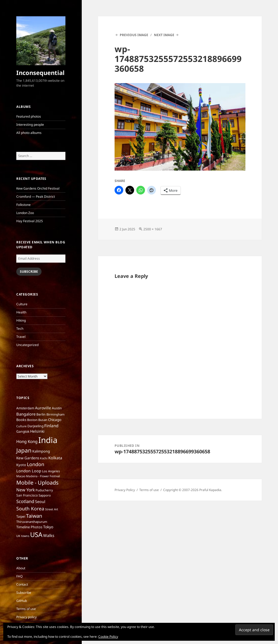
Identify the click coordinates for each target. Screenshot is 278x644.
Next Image (164, 35)
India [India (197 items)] (48, 440)
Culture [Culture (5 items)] (21, 426)
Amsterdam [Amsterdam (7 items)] (25, 408)
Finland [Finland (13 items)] (51, 426)
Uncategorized (27, 345)
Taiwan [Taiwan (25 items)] (34, 516)
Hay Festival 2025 (30, 221)
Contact (22, 584)
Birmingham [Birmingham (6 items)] (56, 414)
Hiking (21, 320)
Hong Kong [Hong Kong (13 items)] (27, 441)
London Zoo (25, 213)
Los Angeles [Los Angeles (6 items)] (51, 471)
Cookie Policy (108, 637)
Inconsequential (40, 73)
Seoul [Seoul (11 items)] (40, 502)
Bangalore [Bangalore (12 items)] (26, 414)
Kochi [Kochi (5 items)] (44, 458)
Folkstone (23, 205)
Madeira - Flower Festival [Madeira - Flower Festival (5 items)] (43, 476)
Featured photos (29, 116)
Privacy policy (26, 617)
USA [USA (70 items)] (36, 535)
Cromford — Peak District (36, 197)
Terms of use (26, 609)
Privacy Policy (125, 490)
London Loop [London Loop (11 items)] (29, 471)
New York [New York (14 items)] (26, 490)
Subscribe (29, 271)
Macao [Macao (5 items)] (21, 476)
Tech (20, 329)
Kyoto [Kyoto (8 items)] (21, 465)
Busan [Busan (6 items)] (43, 420)
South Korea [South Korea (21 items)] (30, 508)
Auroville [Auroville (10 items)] (43, 408)
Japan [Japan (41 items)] (24, 450)
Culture (22, 304)
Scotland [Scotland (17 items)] (25, 501)
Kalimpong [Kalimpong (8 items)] (41, 451)
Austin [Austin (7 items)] (57, 408)
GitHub (22, 601)
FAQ (19, 576)
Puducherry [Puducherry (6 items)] (44, 490)
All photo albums (29, 133)
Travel (21, 337)
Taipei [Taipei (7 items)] (21, 516)
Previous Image (134, 35)
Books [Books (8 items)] (21, 420)
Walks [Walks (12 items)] (49, 535)
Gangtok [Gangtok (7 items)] (23, 431)
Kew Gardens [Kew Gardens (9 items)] (28, 458)
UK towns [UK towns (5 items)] (23, 536)
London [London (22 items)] (36, 464)
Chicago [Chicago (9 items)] (55, 420)
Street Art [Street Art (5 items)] (52, 509)
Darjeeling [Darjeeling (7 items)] (35, 426)
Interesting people (30, 125)
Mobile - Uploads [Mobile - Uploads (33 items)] (37, 483)
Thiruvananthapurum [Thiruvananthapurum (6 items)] (32, 522)
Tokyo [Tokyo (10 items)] (48, 527)
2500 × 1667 (153, 229)
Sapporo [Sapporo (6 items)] (45, 495)
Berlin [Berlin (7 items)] (41, 414)
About (21, 568)
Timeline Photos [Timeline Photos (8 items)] (29, 527)
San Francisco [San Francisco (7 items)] (27, 495)
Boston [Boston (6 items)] (32, 420)
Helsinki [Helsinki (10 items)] (37, 431)
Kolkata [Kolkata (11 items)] (55, 458)
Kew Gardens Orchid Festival (38, 188)
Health (21, 312)
